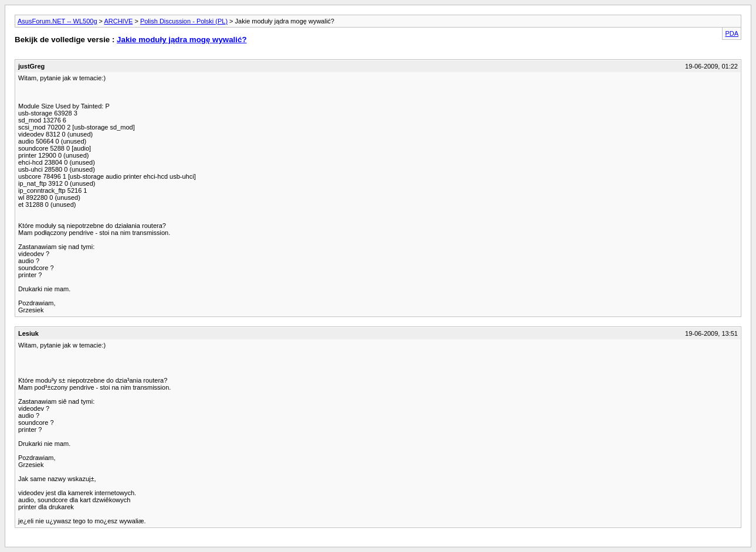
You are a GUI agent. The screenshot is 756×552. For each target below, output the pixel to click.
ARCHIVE (118, 21)
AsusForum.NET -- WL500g (57, 21)
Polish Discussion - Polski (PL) (184, 21)
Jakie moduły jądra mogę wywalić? (182, 40)
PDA (732, 33)
